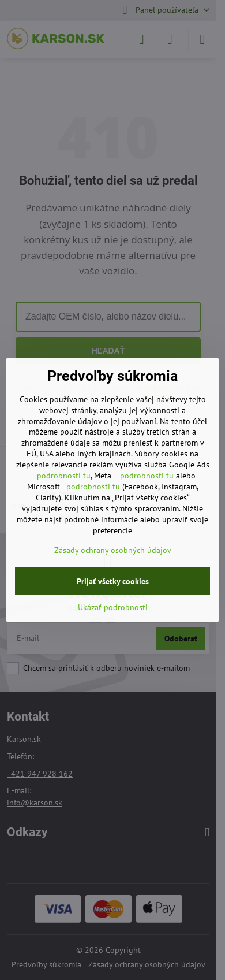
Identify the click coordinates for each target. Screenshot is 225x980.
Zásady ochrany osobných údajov (113, 550)
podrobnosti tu (64, 476)
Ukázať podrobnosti (113, 607)
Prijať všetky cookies (113, 581)
